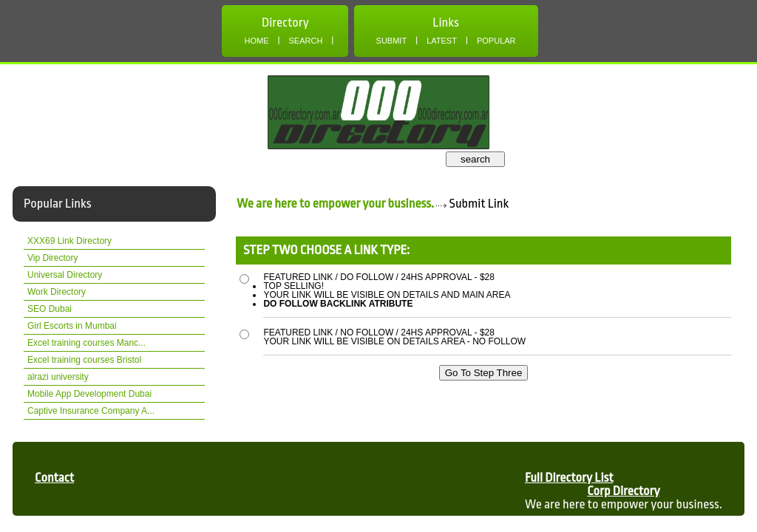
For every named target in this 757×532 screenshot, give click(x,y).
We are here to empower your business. (335, 204)
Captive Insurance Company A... (91, 411)
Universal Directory (65, 275)
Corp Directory (623, 491)
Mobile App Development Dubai (89, 394)
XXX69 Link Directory (69, 241)
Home (256, 41)
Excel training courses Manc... (86, 343)
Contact (54, 478)
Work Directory (57, 292)
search (475, 159)
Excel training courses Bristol (84, 360)
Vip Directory (52, 258)
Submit (392, 41)
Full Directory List (569, 478)
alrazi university (58, 377)
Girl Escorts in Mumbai (72, 326)
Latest (442, 41)
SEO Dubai (50, 309)
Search (306, 41)
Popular (496, 41)
